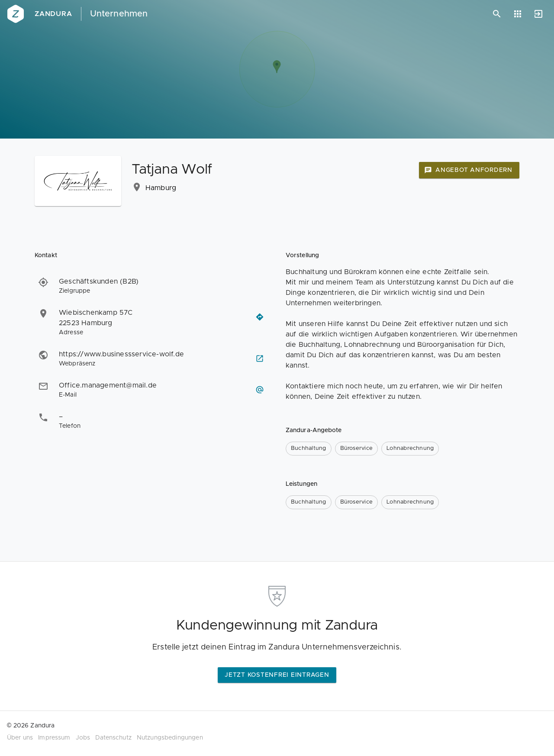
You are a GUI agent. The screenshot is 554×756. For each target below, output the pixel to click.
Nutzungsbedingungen (170, 738)
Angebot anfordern (468, 170)
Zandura (53, 14)
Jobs (83, 738)
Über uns (20, 738)
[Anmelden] (538, 14)
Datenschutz (113, 738)
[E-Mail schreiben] (260, 390)
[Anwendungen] (518, 14)
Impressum (54, 738)
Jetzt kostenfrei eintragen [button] (277, 675)
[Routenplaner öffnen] (260, 317)
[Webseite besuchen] (260, 359)
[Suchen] (497, 14)
